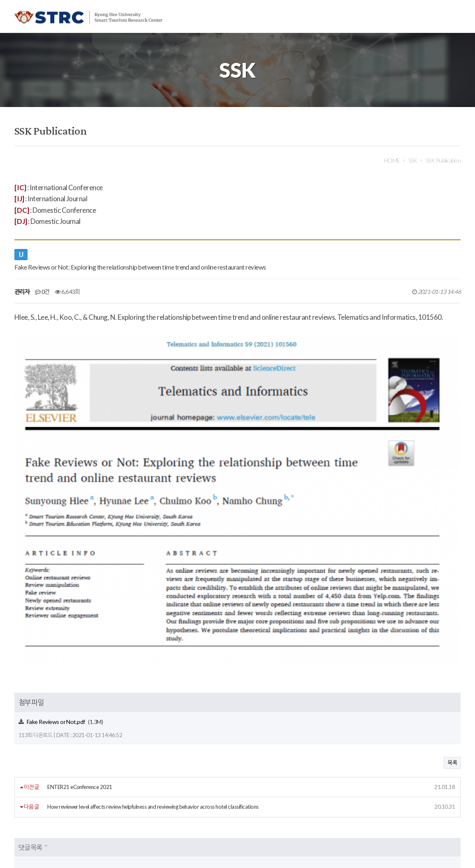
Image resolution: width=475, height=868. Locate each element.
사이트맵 (196, 794)
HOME (392, 160)
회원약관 (25, 794)
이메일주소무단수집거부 (140, 794)
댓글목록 (30, 688)
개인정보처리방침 (73, 794)
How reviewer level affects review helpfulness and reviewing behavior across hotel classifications (153, 648)
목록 (452, 604)
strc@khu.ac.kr (211, 841)
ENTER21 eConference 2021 (80, 628)
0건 (42, 292)
